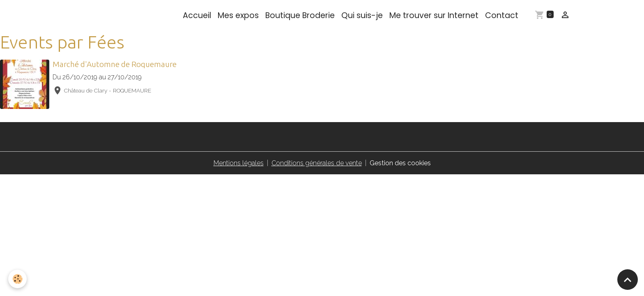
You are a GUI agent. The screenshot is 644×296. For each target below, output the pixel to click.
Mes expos (238, 15)
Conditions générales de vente (317, 163)
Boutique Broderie (300, 15)
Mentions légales (239, 163)
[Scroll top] (628, 280)
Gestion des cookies (400, 163)
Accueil (197, 15)
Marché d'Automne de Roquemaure (115, 64)
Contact (502, 15)
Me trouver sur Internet (434, 15)
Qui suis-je (362, 15)
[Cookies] (17, 279)
